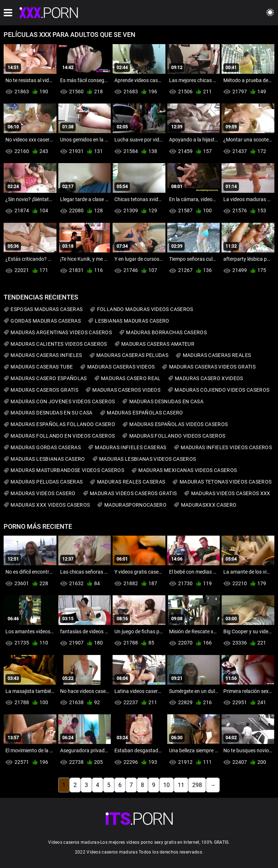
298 (197, 785)
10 (167, 785)
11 (181, 785)
